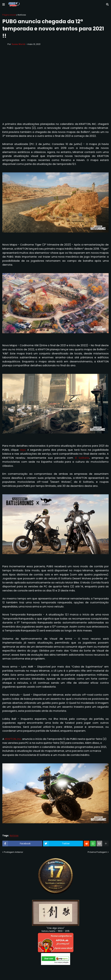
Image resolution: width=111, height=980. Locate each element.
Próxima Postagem (97, 852)
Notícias (22, 15)
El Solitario (82, 458)
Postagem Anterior (14, 852)
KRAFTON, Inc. (13, 739)
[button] (4, 5)
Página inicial (9, 15)
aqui (23, 450)
